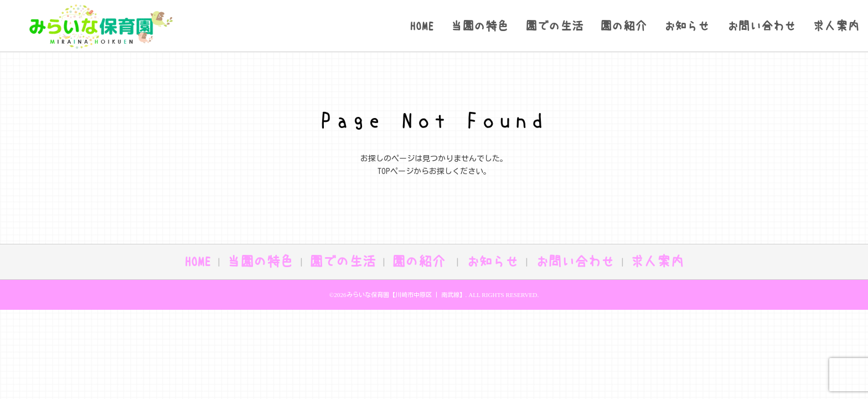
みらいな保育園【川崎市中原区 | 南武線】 (406, 295)
